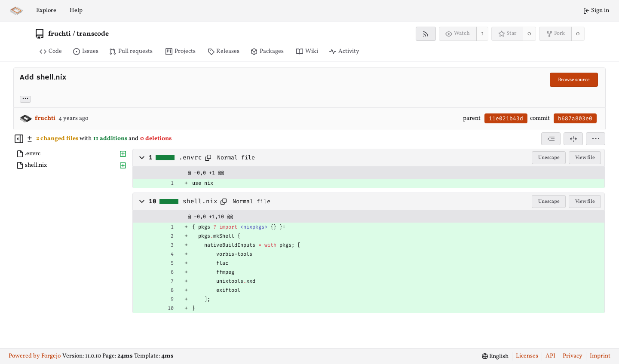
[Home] (16, 11)
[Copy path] (208, 158)
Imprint (600, 356)
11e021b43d (506, 118)
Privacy (573, 356)
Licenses (527, 356)
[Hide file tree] (19, 139)
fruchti (60, 34)
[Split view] (573, 139)
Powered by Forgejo (35, 356)
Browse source (574, 80)
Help (76, 11)
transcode (93, 34)
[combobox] (551, 139)
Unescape (549, 158)
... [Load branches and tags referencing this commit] (25, 99)
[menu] (596, 139)
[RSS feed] (426, 34)
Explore (46, 11)
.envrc (190, 158)
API (550, 356)
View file (585, 158)
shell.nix (200, 202)
